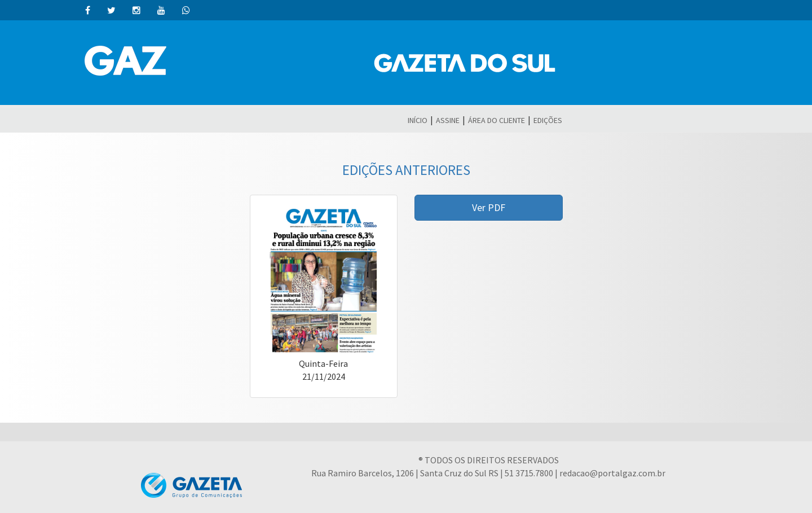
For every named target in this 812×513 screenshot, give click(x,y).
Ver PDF (489, 207)
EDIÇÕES (548, 120)
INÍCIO (418, 120)
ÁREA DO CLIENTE (497, 120)
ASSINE (448, 120)
